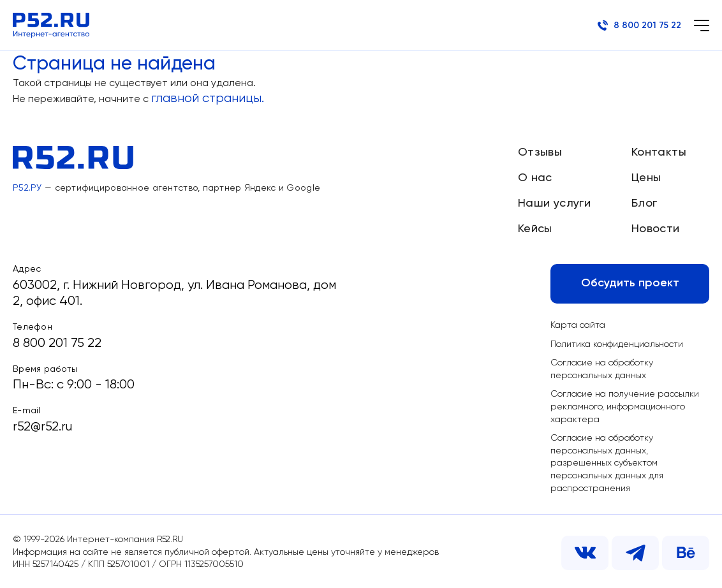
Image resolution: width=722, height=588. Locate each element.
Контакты (659, 152)
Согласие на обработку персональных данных (602, 369)
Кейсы (535, 229)
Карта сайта (578, 325)
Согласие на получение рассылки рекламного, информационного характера (625, 407)
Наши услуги (554, 203)
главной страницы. (208, 99)
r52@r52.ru (42, 427)
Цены (646, 178)
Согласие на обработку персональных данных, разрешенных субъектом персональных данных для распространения (607, 463)
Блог (644, 203)
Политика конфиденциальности (617, 344)
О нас (535, 178)
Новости (656, 229)
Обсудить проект (630, 283)
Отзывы (540, 152)
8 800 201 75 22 (639, 26)
